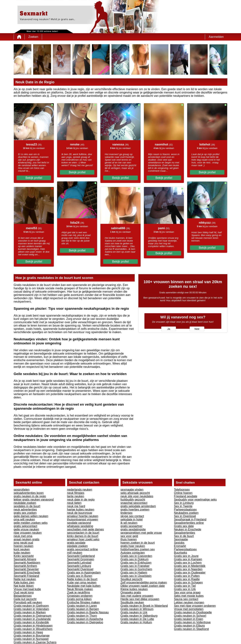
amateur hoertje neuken (83, 516)
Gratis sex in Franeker (135, 566)
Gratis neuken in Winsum (137, 609)
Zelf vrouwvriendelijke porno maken (144, 583)
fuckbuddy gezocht (133, 500)
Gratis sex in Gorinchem (136, 569)
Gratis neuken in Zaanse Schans (35, 642)
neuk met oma (23, 536)
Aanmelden (216, 37)
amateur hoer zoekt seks (83, 539)
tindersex (126, 513)
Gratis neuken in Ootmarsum (33, 616)
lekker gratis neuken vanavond (34, 500)
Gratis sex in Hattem (134, 573)
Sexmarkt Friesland (26, 576)
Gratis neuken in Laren (82, 606)
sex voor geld (129, 536)
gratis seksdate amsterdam (138, 506)
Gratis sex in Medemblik (190, 566)
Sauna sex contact (186, 599)
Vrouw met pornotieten (189, 609)
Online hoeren (183, 493)
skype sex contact (132, 516)
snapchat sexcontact (134, 503)
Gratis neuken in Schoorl (190, 616)
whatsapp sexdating (80, 526)
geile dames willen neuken (31, 516)
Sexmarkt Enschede (27, 573)
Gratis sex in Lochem (188, 563)
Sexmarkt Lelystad (79, 563)
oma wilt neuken (24, 519)
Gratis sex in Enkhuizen (136, 563)
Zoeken (33, 37)
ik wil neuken (129, 523)
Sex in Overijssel (185, 516)
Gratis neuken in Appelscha (85, 619)
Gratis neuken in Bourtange (32, 636)
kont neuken (22, 549)
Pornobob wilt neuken (28, 602)
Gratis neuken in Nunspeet (31, 639)
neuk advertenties (25, 510)
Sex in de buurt (184, 536)
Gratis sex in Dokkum (135, 559)
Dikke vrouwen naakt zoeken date (143, 586)
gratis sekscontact (25, 526)
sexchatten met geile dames (85, 529)
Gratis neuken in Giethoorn (31, 606)
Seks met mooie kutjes (189, 596)
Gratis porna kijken (79, 599)
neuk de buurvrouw (80, 513)
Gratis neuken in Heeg (28, 632)
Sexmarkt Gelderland (81, 556)
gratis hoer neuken (133, 546)
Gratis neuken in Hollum (136, 622)
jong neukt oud (23, 543)
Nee (197, 329)
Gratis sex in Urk (185, 589)
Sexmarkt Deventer (26, 569)
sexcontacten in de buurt (83, 533)
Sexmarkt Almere (25, 559)
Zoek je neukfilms (79, 592)
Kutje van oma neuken (82, 583)
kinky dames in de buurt (83, 536)
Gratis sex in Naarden (188, 569)
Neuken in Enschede (188, 529)
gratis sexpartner (131, 526)
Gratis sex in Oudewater (190, 573)
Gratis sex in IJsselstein (136, 576)
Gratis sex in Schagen (188, 583)
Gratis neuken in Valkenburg (139, 616)
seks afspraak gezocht (135, 493)
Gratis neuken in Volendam (31, 609)
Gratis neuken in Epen (188, 619)
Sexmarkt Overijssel (80, 569)
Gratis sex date (184, 526)
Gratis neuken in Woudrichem (33, 629)
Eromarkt (180, 546)
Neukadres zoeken (186, 513)
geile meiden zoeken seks (31, 523)
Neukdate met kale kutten (84, 586)
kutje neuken (22, 553)
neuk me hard (76, 506)
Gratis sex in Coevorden (136, 556)
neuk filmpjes (76, 493)
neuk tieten (74, 503)
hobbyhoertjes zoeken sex (138, 549)
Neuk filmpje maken (80, 589)
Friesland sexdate (186, 496)
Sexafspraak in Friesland (190, 519)
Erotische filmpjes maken (83, 602)
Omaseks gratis (131, 592)
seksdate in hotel (132, 519)
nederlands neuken (80, 490)
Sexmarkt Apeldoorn (27, 563)
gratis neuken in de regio (30, 496)
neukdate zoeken (25, 503)
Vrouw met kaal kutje (27, 589)
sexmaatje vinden (132, 490)
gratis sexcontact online (82, 549)
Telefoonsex (182, 490)
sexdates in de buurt (27, 506)
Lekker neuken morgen (189, 602)
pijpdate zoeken (77, 546)
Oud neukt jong (24, 592)
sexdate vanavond (79, 523)
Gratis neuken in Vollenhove (192, 622)
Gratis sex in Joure (186, 556)
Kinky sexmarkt (24, 556)
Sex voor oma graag (187, 592)
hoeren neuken (23, 546)
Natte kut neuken (25, 579)
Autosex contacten (133, 553)
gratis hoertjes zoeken (135, 510)
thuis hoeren (129, 539)
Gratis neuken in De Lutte (137, 619)
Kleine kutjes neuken (134, 589)
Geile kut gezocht (25, 599)
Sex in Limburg (184, 503)
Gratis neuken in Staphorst (191, 629)
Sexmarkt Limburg (79, 566)
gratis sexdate (76, 543)
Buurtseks (180, 553)
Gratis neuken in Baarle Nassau (88, 612)
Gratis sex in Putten (187, 576)
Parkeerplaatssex (185, 510)
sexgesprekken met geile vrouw (141, 533)
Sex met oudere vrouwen (137, 596)
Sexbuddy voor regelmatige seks (195, 500)
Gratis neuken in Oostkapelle (193, 612)
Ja (169, 329)
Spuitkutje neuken (132, 602)
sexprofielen (22, 490)
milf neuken (75, 553)
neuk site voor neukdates (137, 496)
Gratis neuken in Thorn (82, 616)
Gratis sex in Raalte (187, 579)
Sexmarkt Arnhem (25, 566)
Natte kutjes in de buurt (82, 579)
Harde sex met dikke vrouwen (140, 599)
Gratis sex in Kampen (188, 559)
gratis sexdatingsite (133, 529)
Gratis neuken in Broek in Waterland (144, 606)
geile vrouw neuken (26, 529)
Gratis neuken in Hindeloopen (33, 626)
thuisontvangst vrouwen (83, 519)
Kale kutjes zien (24, 583)
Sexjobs (179, 543)
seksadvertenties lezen (29, 493)
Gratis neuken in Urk (134, 612)
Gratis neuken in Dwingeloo (85, 622)
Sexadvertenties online (189, 523)
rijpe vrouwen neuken (28, 533)
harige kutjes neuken (81, 510)
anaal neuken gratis (27, 539)
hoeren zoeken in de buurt (138, 543)
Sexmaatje (181, 539)
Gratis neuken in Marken (30, 612)
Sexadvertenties (185, 533)
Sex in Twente (183, 506)
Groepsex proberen (80, 596)
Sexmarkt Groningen (81, 559)
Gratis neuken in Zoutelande (32, 619)
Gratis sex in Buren (80, 576)
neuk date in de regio (81, 500)
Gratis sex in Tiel (185, 586)
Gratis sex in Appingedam (84, 573)
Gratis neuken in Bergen (83, 609)
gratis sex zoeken (25, 513)
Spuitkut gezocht (131, 579)
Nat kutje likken (24, 586)
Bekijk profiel (34, 178)
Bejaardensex (23, 596)
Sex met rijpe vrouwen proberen (195, 606)
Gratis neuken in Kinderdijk (31, 622)
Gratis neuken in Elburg (189, 626)
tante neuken (76, 496)
